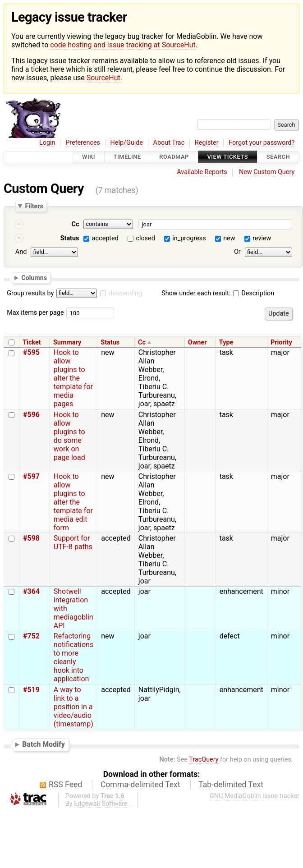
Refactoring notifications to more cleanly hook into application (73, 657)
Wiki (89, 157)
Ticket (32, 342)
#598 (31, 538)
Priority (281, 342)
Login (47, 143)
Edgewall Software (101, 804)
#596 (31, 415)
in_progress (189, 238)
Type (226, 342)
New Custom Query (267, 172)
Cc (76, 224)
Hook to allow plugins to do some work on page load (69, 436)
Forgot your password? (262, 143)
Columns (34, 278)
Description (254, 293)
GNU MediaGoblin (235, 796)
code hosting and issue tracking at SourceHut (123, 45)
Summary (67, 342)
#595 (31, 352)
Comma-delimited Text (140, 785)
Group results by (30, 293)
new (229, 238)
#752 (31, 636)
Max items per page (35, 313)
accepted (105, 238)
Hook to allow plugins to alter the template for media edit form (73, 502)
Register (207, 143)
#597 (31, 476)
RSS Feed (65, 785)
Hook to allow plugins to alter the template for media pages (73, 378)
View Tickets (228, 157)
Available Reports (202, 172)
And (21, 252)
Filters (34, 206)
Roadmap (174, 157)
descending (125, 293)
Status (70, 238)
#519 (31, 690)
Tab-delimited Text (231, 785)
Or (237, 252)
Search (278, 157)
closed (145, 238)
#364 (31, 591)
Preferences (83, 143)
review (262, 238)
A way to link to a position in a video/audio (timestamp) (73, 707)
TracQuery (204, 760)
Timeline (127, 157)
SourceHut (103, 78)
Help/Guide (127, 143)
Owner (197, 342)
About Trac (169, 143)
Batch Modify (44, 744)
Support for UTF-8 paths (73, 542)
